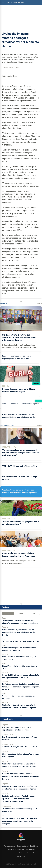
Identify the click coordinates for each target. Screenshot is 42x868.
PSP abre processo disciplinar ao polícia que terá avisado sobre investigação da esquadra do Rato (21, 687)
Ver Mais (40, 304)
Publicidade (34, 846)
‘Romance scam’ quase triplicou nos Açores (20, 404)
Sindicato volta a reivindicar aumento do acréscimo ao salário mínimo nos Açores (19, 338)
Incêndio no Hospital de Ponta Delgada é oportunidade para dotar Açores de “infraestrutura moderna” (19, 799)
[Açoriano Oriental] (21, 841)
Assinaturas (21, 856)
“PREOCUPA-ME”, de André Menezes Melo (20, 466)
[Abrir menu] (3, 2)
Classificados (11, 849)
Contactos (21, 849)
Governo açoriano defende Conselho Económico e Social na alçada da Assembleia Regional (21, 776)
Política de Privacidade (27, 853)
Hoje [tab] (8, 613)
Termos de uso (13, 853)
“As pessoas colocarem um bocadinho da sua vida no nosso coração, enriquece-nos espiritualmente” (20, 453)
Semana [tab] (21, 613)
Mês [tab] (34, 613)
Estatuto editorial (23, 846)
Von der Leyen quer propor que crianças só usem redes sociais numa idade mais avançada (20, 821)
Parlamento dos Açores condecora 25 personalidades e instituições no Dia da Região (18, 417)
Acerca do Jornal (10, 846)
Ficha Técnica (31, 849)
